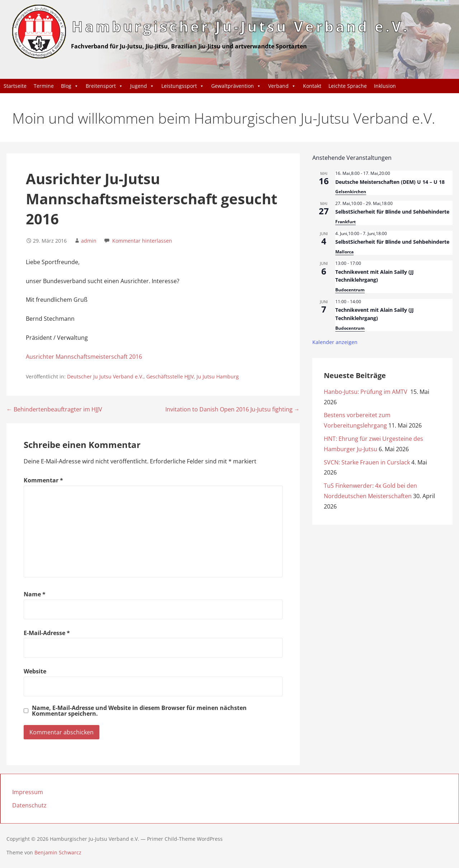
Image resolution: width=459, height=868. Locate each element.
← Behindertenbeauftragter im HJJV (54, 409)
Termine (44, 86)
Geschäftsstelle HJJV (170, 376)
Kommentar (43, 480)
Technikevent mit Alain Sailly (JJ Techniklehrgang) (375, 276)
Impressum (28, 792)
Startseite (15, 86)
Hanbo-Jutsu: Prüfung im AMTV (366, 392)
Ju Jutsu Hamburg (218, 376)
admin (89, 241)
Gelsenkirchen (351, 192)
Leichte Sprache (348, 86)
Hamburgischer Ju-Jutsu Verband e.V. (240, 26)
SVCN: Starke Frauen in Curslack (367, 462)
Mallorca (344, 252)
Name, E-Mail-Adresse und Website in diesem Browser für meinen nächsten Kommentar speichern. (139, 711)
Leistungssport (183, 86)
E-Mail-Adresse (47, 633)
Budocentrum (350, 290)
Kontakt (312, 86)
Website (35, 671)
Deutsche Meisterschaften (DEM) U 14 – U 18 (390, 182)
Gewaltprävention (236, 86)
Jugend (142, 86)
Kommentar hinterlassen (142, 241)
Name (35, 594)
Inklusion (385, 86)
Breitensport (104, 86)
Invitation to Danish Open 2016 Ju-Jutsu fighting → (233, 409)
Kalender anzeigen (335, 342)
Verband (282, 86)
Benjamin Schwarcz (58, 852)
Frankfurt (346, 222)
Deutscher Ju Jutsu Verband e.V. (105, 376)
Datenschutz (29, 805)
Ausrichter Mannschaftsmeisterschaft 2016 (84, 357)
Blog (70, 86)
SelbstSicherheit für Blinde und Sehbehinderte (392, 212)
